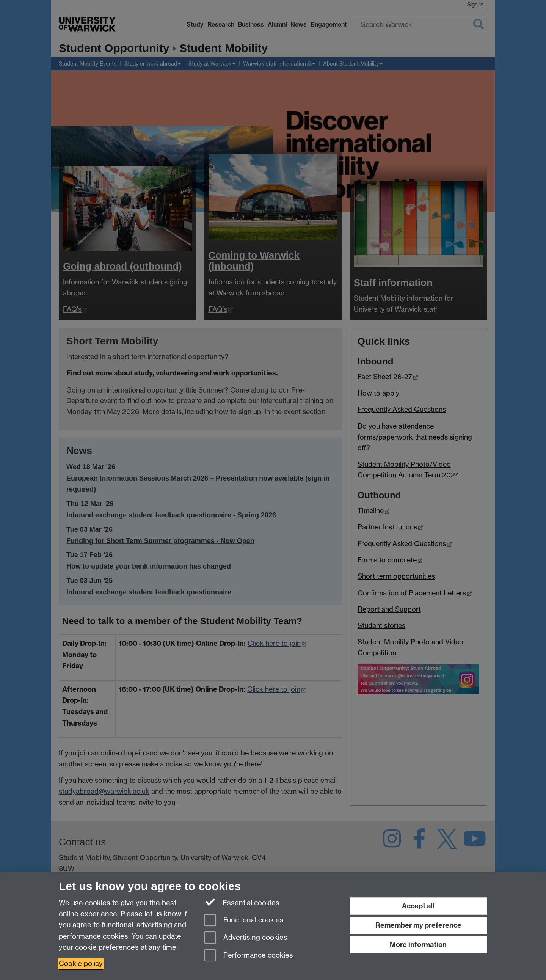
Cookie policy (81, 964)
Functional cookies (244, 921)
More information (418, 945)
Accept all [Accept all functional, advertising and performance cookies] (418, 906)
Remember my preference (418, 925)
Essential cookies (242, 902)
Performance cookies (249, 956)
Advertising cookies (246, 938)
